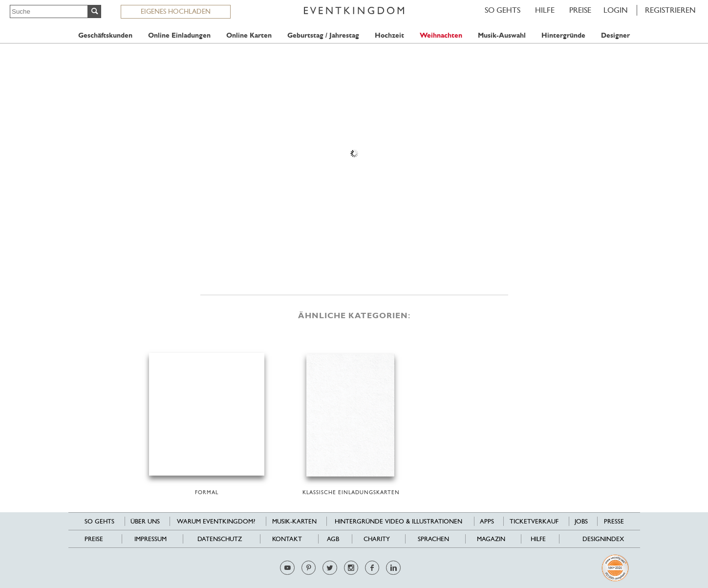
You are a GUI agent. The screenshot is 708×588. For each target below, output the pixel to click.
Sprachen (433, 539)
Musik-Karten (294, 521)
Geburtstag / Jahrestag (323, 35)
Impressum (150, 539)
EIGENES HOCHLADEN (176, 11)
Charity (377, 539)
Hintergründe (563, 35)
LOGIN (616, 10)
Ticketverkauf (534, 521)
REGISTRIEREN (670, 10)
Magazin (491, 539)
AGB (333, 539)
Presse (614, 521)
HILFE (545, 10)
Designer (615, 35)
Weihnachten (441, 35)
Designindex (603, 539)
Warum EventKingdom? (216, 521)
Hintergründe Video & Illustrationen (398, 521)
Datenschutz (220, 539)
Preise (580, 10)
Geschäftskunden (105, 35)
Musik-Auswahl (502, 35)
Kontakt (287, 539)
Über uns (145, 521)
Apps (487, 521)
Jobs (581, 521)
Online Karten (249, 35)
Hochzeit (389, 35)
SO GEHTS (503, 10)
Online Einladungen (179, 35)
